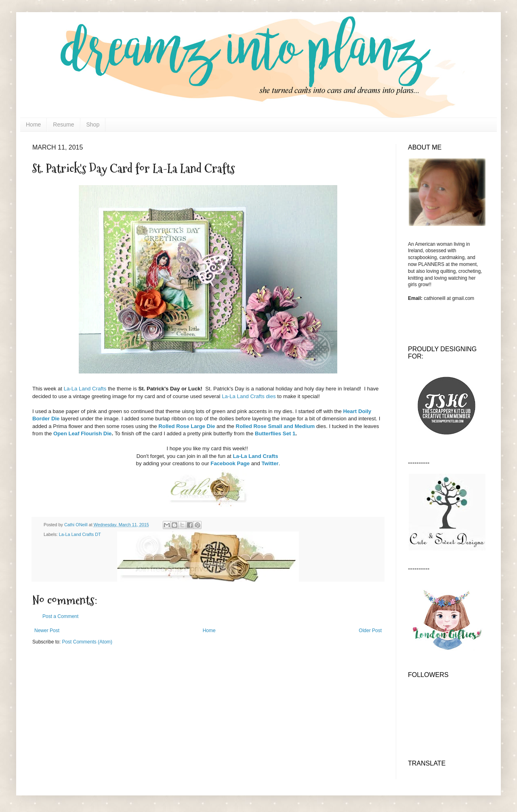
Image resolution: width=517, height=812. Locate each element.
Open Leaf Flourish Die (82, 433)
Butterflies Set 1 (275, 433)
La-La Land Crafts (85, 389)
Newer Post (47, 631)
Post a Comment (60, 616)
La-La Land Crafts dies (249, 396)
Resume (63, 124)
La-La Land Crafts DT (80, 534)
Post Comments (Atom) (87, 642)
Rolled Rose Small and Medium (275, 426)
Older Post (370, 631)
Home (33, 124)
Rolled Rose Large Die (187, 426)
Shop (93, 124)
